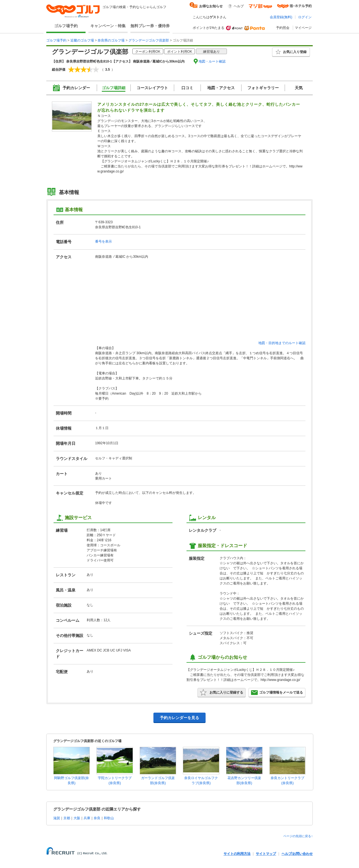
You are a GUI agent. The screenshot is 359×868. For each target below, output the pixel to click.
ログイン (305, 17)
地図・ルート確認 (212, 61)
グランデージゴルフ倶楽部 (149, 40)
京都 (67, 818)
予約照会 (283, 28)
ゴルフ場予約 (66, 26)
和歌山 (109, 818)
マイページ (303, 28)
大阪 (77, 818)
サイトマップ (266, 854)
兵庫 (87, 818)
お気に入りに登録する (222, 692)
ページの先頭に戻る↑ (298, 836)
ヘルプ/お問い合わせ (297, 854)
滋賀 (57, 818)
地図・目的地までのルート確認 (282, 343)
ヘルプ (239, 6)
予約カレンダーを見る (179, 718)
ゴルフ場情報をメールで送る (277, 692)
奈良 (97, 818)
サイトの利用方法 (237, 854)
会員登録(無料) (281, 17)
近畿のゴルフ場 (82, 40)
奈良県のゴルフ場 (111, 40)
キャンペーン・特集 (108, 26)
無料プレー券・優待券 (150, 26)
